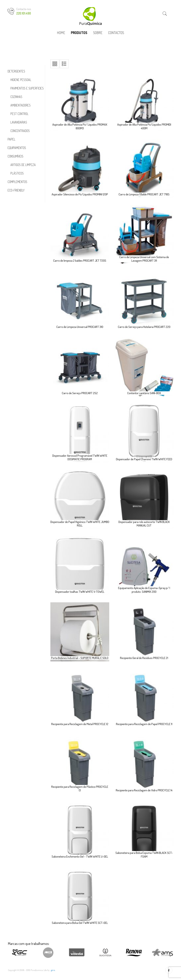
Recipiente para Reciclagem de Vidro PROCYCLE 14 (144, 790)
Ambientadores (21, 105)
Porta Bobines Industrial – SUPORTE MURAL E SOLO (80, 658)
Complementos (17, 182)
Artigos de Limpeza (23, 165)
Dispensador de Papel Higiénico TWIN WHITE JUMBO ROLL (80, 524)
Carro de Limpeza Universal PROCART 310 (80, 327)
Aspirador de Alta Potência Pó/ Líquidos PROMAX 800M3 (80, 126)
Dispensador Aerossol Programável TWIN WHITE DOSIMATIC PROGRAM (80, 457)
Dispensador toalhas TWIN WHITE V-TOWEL (80, 592)
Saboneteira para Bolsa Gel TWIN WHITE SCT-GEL (80, 923)
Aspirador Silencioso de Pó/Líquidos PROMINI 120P (80, 194)
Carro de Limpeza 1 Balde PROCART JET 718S (144, 194)
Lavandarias (19, 122)
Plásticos (17, 173)
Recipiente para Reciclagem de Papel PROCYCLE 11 (144, 724)
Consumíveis (15, 156)
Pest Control (19, 114)
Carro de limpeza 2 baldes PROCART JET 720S (80, 261)
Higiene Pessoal (21, 80)
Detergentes (16, 71)
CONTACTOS (116, 33)
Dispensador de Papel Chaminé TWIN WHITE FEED (144, 459)
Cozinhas (16, 97)
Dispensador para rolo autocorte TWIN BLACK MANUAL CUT (144, 524)
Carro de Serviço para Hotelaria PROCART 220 (144, 327)
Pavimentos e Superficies (27, 88)
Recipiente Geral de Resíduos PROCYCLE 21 (144, 658)
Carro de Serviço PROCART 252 (80, 393)
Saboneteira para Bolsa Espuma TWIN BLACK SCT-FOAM (144, 854)
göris (53, 970)
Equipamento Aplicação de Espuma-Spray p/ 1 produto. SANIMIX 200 (144, 590)
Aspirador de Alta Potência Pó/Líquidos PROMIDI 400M (144, 126)
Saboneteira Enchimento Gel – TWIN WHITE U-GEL (80, 856)
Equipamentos (17, 148)
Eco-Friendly (16, 190)
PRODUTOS (79, 33)
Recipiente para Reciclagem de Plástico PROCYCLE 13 (80, 788)
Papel (11, 139)
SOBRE (98, 33)
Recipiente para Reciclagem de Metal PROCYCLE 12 (80, 724)
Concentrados (20, 131)
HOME (61, 33)
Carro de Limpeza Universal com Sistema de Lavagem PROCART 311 (144, 259)
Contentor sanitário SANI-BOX (144, 393)
